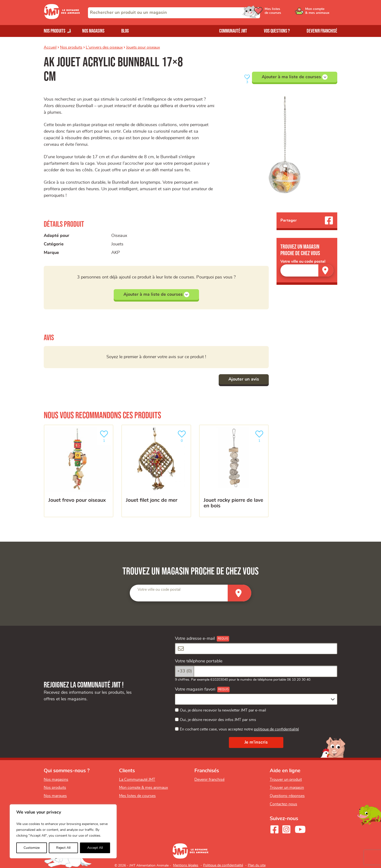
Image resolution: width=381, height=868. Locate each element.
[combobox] (174, 13)
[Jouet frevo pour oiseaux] (79, 471)
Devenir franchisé (322, 31)
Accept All (95, 848)
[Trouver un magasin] (326, 270)
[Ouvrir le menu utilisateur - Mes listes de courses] (284, 13)
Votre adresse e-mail (195, 639)
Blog (125, 31)
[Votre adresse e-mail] (256, 649)
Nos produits (71, 47)
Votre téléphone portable (199, 661)
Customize (32, 848)
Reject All (63, 848)
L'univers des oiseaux (104, 47)
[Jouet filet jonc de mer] (156, 471)
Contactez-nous (283, 804)
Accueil (50, 47)
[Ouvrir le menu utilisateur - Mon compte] (321, 13)
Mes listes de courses (137, 796)
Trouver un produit (286, 780)
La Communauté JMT (137, 780)
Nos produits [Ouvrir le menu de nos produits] (55, 31)
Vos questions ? (277, 31)
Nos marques (55, 796)
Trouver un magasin (287, 788)
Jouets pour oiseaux (143, 47)
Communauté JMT (233, 31)
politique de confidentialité (276, 729)
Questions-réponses (287, 796)
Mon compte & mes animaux (143, 788)
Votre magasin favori (195, 689)
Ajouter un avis (244, 379)
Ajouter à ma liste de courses (295, 77)
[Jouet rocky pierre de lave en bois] (234, 471)
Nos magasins (93, 31)
